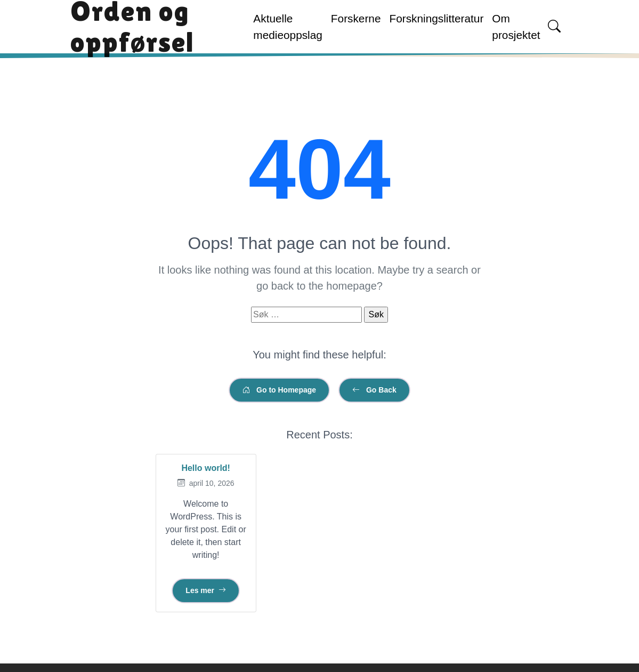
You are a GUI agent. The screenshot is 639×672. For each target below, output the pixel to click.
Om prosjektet (516, 27)
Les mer (206, 590)
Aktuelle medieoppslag (288, 27)
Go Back (374, 390)
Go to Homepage (279, 390)
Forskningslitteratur (436, 18)
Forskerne (356, 18)
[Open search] (554, 27)
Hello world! (206, 468)
